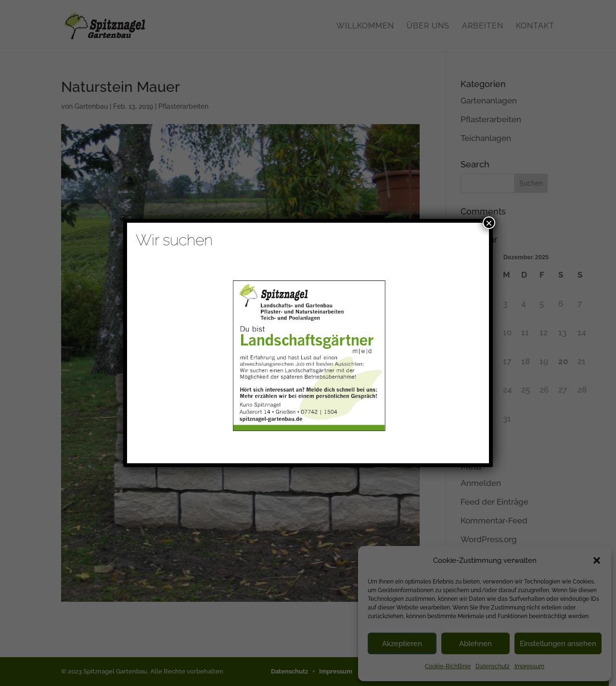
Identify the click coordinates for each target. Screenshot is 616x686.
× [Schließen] (489, 223)
